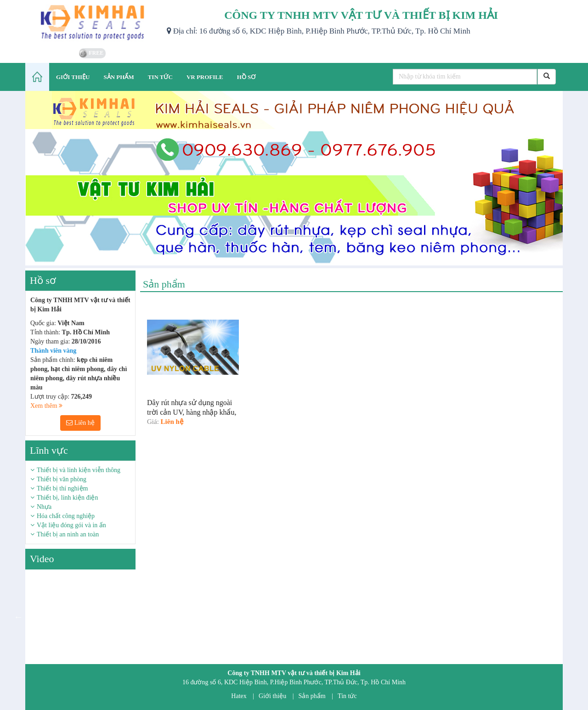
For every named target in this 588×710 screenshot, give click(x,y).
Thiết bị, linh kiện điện (67, 498)
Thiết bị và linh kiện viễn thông (79, 470)
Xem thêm (46, 406)
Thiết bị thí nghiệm (62, 488)
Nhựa (44, 507)
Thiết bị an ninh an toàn (68, 534)
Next (142, 617)
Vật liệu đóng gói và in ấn (71, 525)
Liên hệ (80, 423)
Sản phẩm (312, 696)
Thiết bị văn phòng (62, 479)
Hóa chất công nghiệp (66, 516)
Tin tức (347, 696)
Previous (18, 617)
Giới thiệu (272, 696)
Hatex (239, 696)
